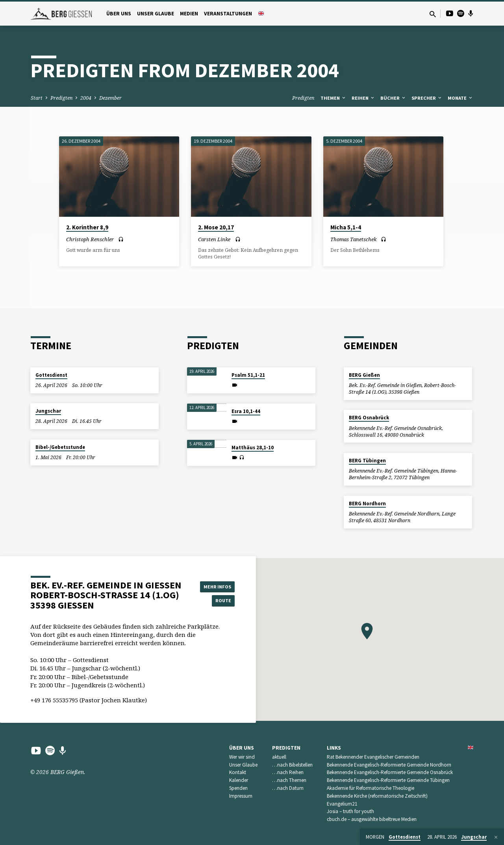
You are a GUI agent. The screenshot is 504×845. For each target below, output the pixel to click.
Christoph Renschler (90, 239)
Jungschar (48, 411)
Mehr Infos (215, 585)
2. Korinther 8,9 (87, 227)
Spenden (238, 788)
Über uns (119, 14)
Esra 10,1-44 (246, 411)
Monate (460, 98)
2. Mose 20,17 (216, 227)
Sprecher (427, 98)
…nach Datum (288, 788)
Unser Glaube (156, 14)
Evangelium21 (342, 804)
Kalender (239, 780)
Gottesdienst (51, 375)
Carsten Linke (214, 239)
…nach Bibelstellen (292, 765)
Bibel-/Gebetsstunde (60, 447)
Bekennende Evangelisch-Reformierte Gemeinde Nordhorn (389, 765)
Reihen (363, 98)
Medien (189, 14)
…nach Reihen (288, 772)
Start (37, 98)
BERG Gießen (364, 375)
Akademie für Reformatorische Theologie (371, 788)
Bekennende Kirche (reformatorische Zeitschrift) (377, 796)
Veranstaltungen (228, 14)
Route (215, 601)
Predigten (61, 98)
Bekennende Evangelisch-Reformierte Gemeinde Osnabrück (390, 772)
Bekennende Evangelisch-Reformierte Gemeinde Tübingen (388, 780)
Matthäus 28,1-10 (253, 448)
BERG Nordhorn (367, 503)
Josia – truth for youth (350, 811)
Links (334, 748)
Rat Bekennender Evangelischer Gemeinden (373, 757)
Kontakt (238, 772)
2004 (86, 98)
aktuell (279, 757)
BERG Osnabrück (369, 418)
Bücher (393, 98)
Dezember (110, 98)
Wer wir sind (242, 757)
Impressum (241, 796)
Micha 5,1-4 (346, 227)
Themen (334, 98)
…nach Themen (289, 780)
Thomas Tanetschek (353, 239)
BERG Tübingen (367, 461)
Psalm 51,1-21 (248, 375)
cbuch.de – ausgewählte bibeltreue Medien (372, 819)
